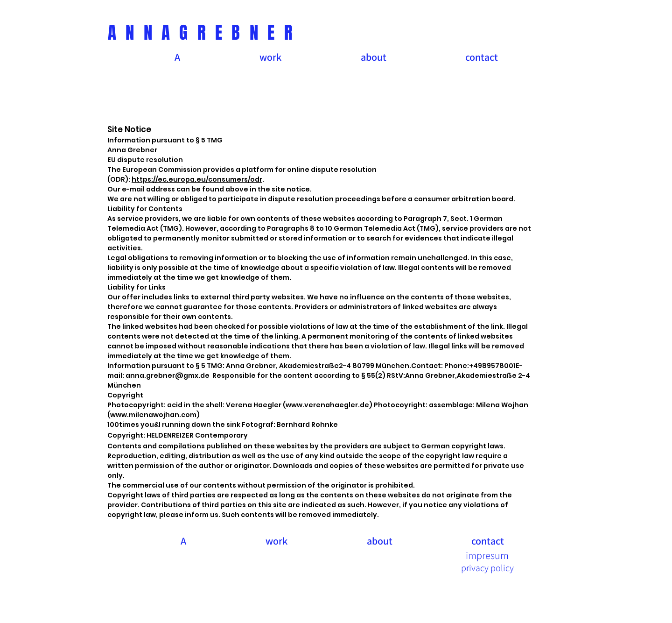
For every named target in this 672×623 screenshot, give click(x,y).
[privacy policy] (487, 568)
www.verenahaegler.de (327, 405)
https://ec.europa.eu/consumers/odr (197, 179)
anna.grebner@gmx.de (168, 375)
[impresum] (487, 556)
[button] (270, 57)
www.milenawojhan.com (153, 415)
